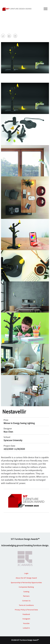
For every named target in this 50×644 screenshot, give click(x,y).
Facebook (26, 614)
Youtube (26, 623)
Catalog (26, 592)
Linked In (26, 628)
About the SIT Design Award (26, 578)
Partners (26, 596)
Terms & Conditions (26, 605)
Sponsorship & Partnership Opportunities (26, 582)
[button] (3, 36)
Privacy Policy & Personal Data (26, 610)
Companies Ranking (26, 587)
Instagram (26, 619)
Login (26, 573)
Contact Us (26, 601)
